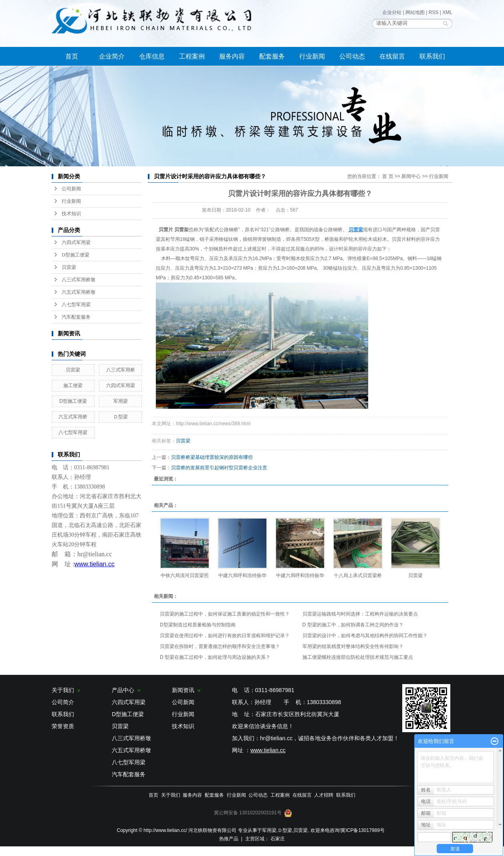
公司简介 (63, 702)
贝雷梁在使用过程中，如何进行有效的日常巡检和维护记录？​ (225, 636)
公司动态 (352, 56)
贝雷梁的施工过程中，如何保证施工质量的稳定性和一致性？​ (225, 614)
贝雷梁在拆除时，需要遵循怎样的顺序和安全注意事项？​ (220, 646)
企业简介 (112, 56)
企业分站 (392, 12)
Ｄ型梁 (121, 417)
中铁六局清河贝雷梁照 (185, 575)
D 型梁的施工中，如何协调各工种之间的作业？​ (353, 625)
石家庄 (278, 839)
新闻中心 (411, 176)
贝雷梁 (69, 267)
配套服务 (272, 56)
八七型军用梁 (76, 305)
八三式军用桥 (121, 370)
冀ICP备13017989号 (362, 830)
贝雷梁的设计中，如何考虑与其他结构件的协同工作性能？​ (365, 636)
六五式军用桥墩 (79, 292)
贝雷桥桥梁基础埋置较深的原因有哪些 (212, 457)
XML (447, 12)
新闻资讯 (186, 690)
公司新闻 (71, 189)
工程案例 (192, 56)
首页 (72, 56)
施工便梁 (73, 386)
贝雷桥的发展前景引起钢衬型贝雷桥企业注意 (219, 468)
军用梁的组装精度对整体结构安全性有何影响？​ (353, 646)
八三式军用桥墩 (79, 280)
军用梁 (121, 401)
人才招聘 (324, 795)
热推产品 (229, 839)
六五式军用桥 (73, 417)
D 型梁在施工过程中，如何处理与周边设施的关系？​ (215, 657)
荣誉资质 (63, 726)
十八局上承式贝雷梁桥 (358, 575)
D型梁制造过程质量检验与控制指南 (198, 625)
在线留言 (392, 56)
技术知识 (71, 214)
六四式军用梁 (76, 242)
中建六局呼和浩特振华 (242, 575)
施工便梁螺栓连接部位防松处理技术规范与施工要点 (358, 657)
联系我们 (432, 56)
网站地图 (415, 12)
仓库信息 (152, 56)
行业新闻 (312, 56)
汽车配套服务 (76, 317)
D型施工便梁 (76, 255)
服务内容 (232, 56)
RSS (434, 12)
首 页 (388, 176)
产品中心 (126, 690)
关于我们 (66, 690)
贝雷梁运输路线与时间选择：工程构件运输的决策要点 (360, 614)
